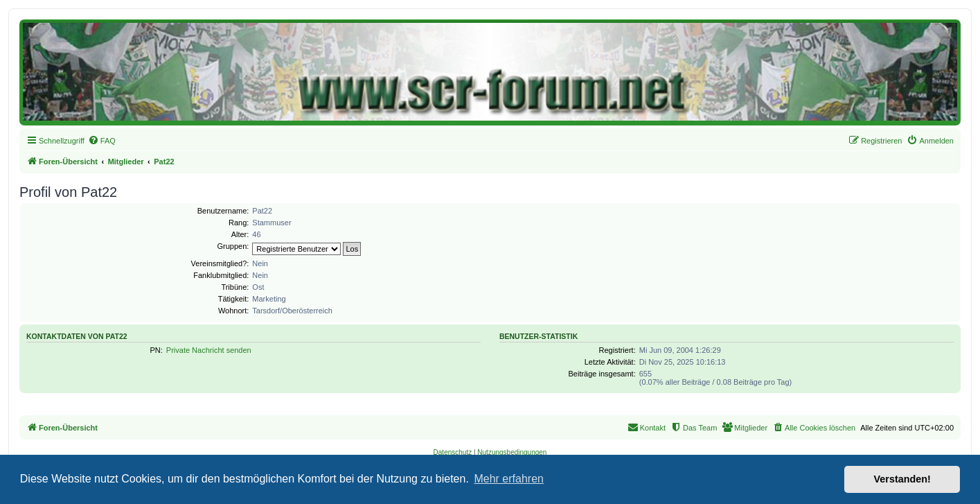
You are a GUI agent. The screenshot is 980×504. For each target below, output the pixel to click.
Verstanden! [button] (902, 479)
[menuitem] (102, 141)
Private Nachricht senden (209, 350)
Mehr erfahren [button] (509, 479)
